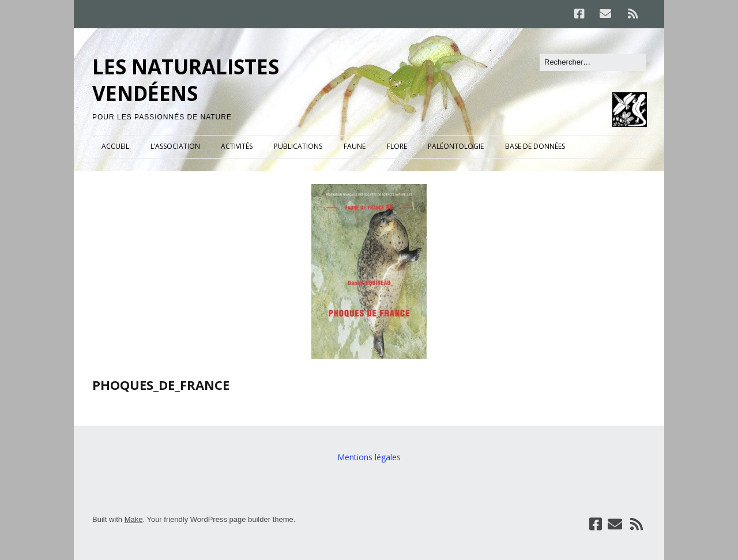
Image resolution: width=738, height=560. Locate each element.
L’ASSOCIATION (175, 146)
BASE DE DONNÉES (535, 146)
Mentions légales (369, 457)
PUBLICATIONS (298, 146)
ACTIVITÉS (237, 146)
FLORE (397, 146)
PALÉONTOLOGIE (456, 146)
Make (134, 519)
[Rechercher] (593, 62)
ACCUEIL (115, 146)
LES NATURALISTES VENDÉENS (186, 80)
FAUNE (355, 146)
